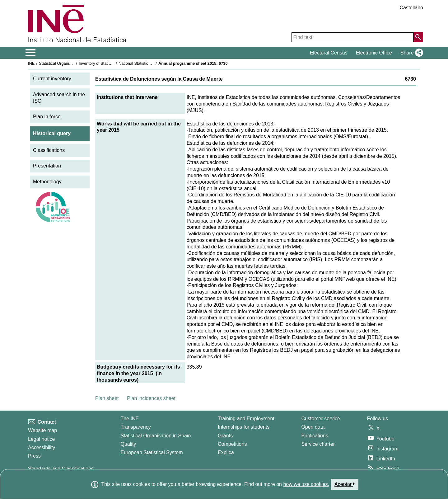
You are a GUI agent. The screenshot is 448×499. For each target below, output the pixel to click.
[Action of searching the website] (418, 37)
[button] (411, 53)
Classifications (49, 150)
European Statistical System (152, 452)
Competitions (232, 444)
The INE (130, 419)
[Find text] (352, 37)
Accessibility (42, 447)
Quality (128, 444)
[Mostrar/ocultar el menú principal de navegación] (31, 53)
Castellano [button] (411, 8)
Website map (42, 430)
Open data (313, 427)
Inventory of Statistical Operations (108, 63)
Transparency (135, 427)
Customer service (320, 419)
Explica (226, 452)
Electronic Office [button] (374, 53)
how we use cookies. (306, 484)
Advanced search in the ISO (59, 98)
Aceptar (345, 484)
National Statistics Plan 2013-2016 (149, 63)
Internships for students (244, 427)
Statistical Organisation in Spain (67, 63)
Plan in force (47, 117)
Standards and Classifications (61, 469)
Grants (225, 436)
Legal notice (41, 439)
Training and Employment (246, 419)
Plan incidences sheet (151, 398)
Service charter (318, 444)
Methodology (47, 182)
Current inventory (52, 79)
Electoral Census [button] (329, 53)
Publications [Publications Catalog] (315, 436)
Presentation (47, 166)
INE (31, 63)
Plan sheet (107, 398)
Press (34, 456)
